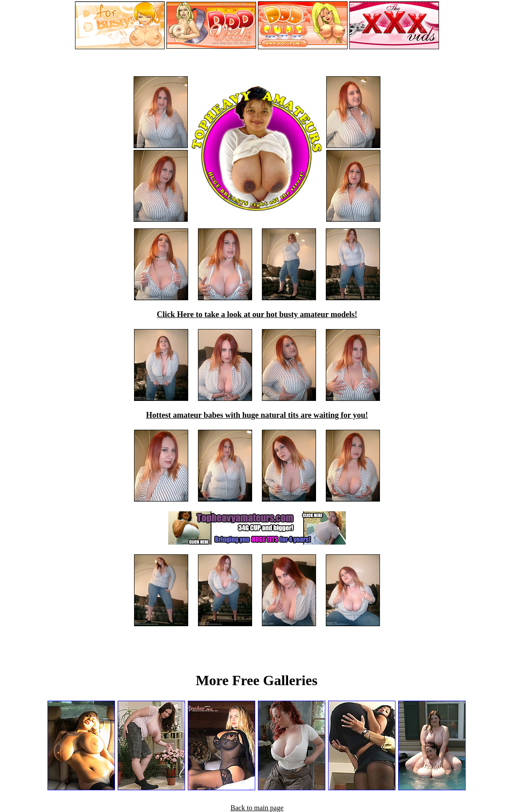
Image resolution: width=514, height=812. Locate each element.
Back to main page (257, 808)
